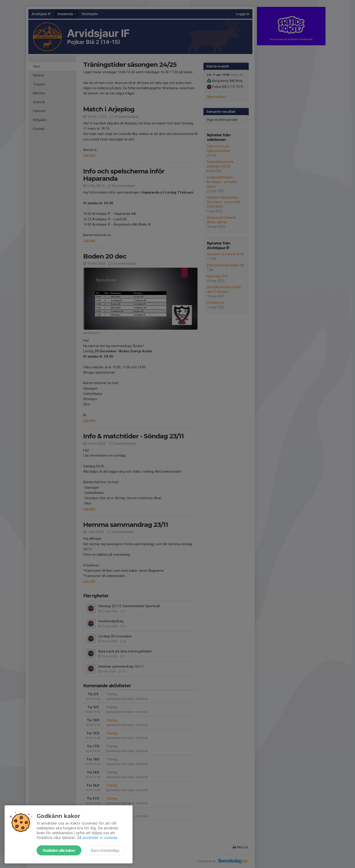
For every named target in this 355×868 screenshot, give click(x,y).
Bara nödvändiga (105, 850)
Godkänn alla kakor (59, 850)
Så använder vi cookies (97, 838)
